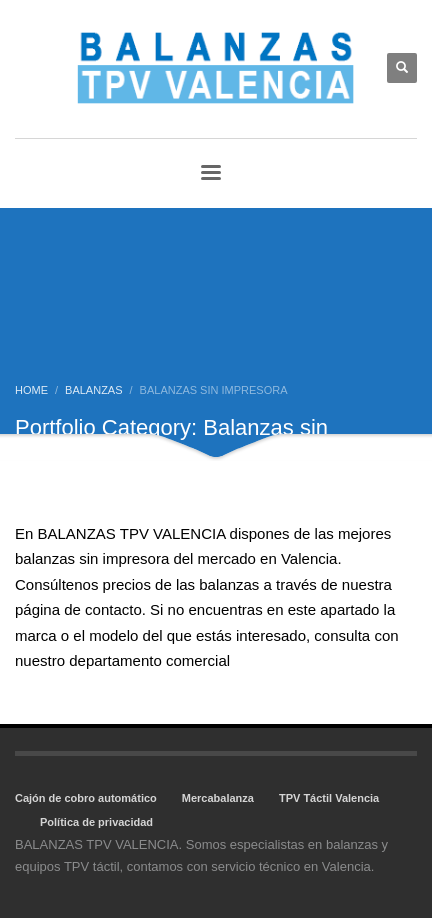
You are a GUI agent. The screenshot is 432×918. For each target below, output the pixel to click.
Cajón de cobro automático (86, 798)
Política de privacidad (96, 822)
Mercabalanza (218, 798)
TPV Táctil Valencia (329, 798)
